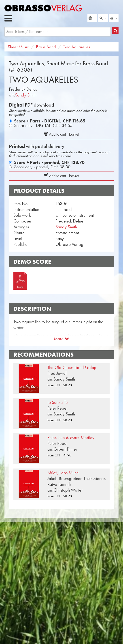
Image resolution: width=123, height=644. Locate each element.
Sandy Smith (26, 95)
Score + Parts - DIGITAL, (50, 121)
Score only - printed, (42, 167)
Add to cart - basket (62, 134)
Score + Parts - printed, (49, 162)
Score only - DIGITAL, (43, 125)
